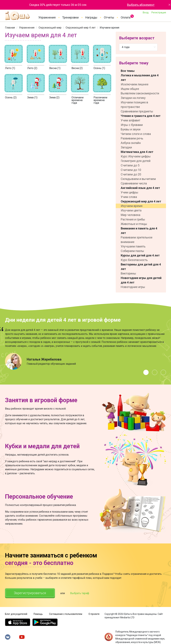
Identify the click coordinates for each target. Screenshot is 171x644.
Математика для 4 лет (137, 152)
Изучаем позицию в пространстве (134, 105)
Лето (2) (32, 68)
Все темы (128, 71)
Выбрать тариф (80, 593)
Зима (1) (32, 97)
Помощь (38, 614)
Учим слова (129, 197)
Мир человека (131, 215)
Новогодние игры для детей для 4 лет (141, 280)
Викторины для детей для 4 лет (141, 267)
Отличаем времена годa (77, 100)
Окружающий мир (50, 28)
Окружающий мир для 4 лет (141, 201)
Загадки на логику (133, 98)
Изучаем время (132, 206)
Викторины (128, 273)
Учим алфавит (131, 120)
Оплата (126, 17)
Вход (146, 13)
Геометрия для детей (136, 161)
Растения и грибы (133, 219)
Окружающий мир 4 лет (81, 28)
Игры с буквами (132, 125)
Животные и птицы (134, 224)
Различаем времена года (100, 100)
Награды (91, 18)
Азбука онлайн (131, 143)
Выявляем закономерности (140, 93)
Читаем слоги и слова (136, 134)
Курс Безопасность (134, 260)
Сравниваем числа (134, 183)
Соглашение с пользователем (66, 614)
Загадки (126, 147)
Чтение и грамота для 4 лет (141, 116)
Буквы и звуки (131, 129)
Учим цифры (130, 192)
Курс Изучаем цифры (136, 156)
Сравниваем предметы (137, 111)
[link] (10, 28)
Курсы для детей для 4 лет (140, 255)
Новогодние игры (133, 287)
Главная (10, 28)
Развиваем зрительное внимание (137, 240)
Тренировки (70, 18)
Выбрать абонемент (141, 5)
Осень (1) (99, 68)
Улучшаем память (133, 246)
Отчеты (109, 18)
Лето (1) (10, 68)
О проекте (94, 614)
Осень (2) (11, 97)
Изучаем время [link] (109, 28)
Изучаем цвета (131, 210)
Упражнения (47, 18)
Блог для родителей (16, 614)
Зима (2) (54, 97)
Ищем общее (130, 89)
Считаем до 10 (131, 170)
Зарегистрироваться (30, 593)
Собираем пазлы (132, 251)
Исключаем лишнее (135, 84)
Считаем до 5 (130, 165)
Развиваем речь (132, 138)
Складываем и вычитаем (138, 179)
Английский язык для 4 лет (140, 188)
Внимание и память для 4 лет (139, 231)
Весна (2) (77, 68)
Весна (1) (55, 68)
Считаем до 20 (131, 174)
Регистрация (159, 13)
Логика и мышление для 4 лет (140, 78)
